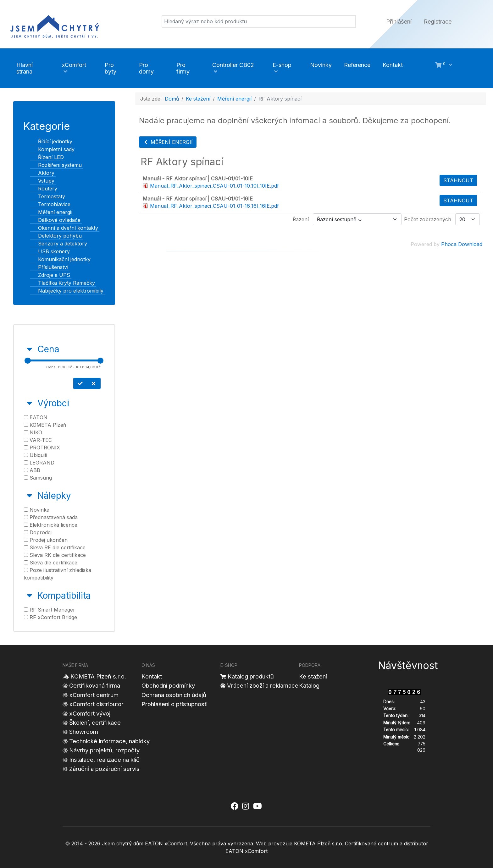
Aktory (42, 173)
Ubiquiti (36, 455)
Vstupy (42, 181)
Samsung (38, 478)
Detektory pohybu (56, 236)
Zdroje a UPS (50, 275)
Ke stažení (313, 676)
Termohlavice (50, 204)
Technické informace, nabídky (109, 741)
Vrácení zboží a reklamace (263, 685)
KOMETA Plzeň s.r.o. (98, 676)
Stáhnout (458, 180)
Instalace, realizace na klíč (104, 760)
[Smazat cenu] (94, 383)
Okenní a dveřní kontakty (64, 228)
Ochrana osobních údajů (174, 695)
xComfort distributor (96, 704)
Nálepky (54, 496)
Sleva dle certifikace (51, 563)
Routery (44, 189)
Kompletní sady (53, 149)
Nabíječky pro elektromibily (67, 291)
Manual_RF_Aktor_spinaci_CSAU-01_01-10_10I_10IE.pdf (214, 186)
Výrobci (53, 403)
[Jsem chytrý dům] (55, 26)
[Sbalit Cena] (29, 349)
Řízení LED (47, 157)
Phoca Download (462, 244)
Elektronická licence (51, 525)
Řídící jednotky (51, 141)
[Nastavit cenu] (80, 383)
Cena (48, 349)
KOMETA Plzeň (45, 425)
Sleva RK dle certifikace (55, 555)
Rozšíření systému (56, 165)
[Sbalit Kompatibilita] (29, 596)
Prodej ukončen (46, 540)
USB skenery (50, 251)
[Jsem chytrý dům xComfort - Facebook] (234, 806)
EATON (36, 417)
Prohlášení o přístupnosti (174, 704)
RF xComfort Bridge (50, 617)
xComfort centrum (94, 695)
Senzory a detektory (59, 244)
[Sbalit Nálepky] (29, 496)
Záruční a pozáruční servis (104, 769)
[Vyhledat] (259, 21)
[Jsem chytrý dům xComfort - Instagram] (246, 806)
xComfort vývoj (90, 713)
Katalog (309, 685)
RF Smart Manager (50, 610)
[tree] (64, 216)
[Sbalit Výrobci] (29, 403)
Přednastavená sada (51, 517)
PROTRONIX (42, 448)
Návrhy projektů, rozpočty (104, 750)
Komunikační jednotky (61, 259)
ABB (32, 470)
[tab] (64, 366)
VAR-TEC (38, 440)
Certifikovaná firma (95, 685)
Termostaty (48, 196)
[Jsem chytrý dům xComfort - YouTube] (257, 806)
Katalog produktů (251, 676)
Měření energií (51, 212)
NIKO (33, 432)
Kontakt (152, 676)
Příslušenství (49, 267)
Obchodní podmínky (168, 685)
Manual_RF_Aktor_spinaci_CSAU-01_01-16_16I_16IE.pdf (214, 206)
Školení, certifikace (95, 722)
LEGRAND (39, 463)
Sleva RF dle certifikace (55, 547)
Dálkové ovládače (55, 220)
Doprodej (38, 532)
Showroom (84, 732)
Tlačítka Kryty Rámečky (63, 283)
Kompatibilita (64, 596)
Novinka (37, 510)
